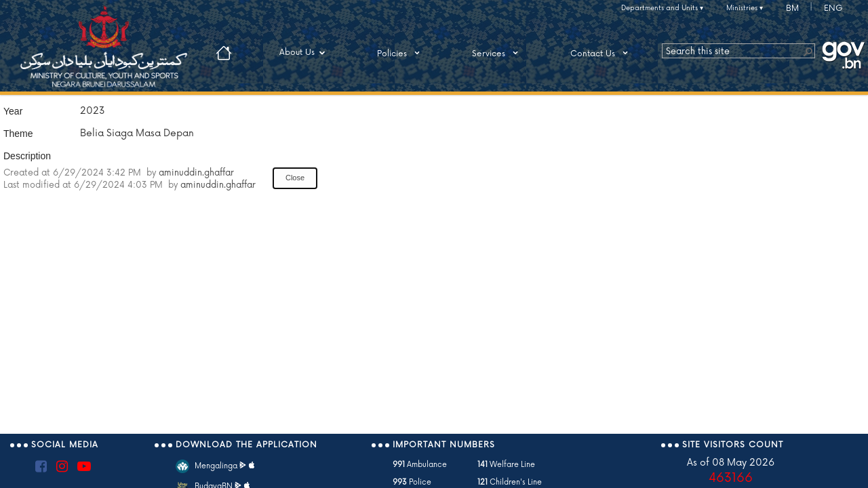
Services (497, 53)
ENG (833, 8)
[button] (808, 51)
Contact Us (601, 53)
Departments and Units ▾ (662, 8)
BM (792, 8)
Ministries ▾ (745, 8)
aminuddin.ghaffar (196, 173)
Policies (401, 53)
